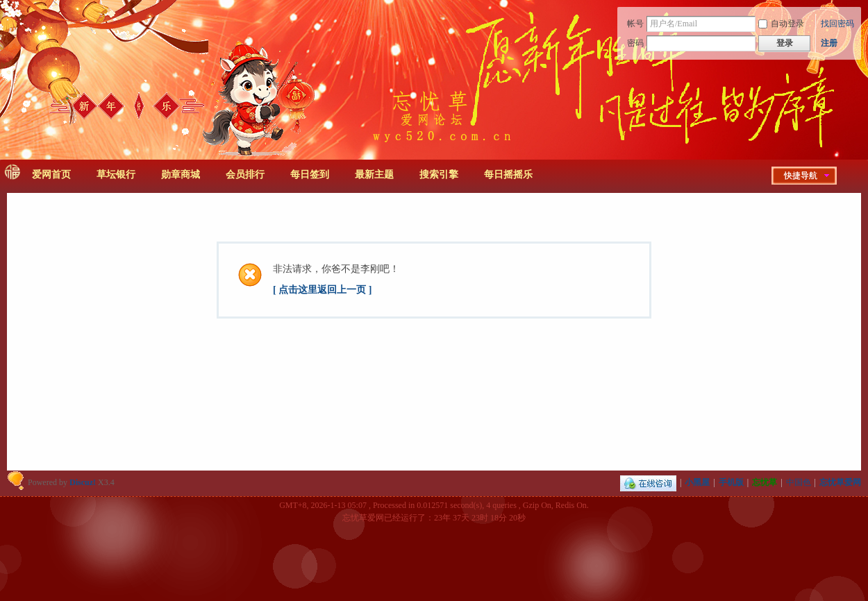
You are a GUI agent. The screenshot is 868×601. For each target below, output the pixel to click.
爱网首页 (51, 175)
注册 (829, 43)
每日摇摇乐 (508, 175)
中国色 (799, 482)
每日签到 (310, 175)
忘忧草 (765, 482)
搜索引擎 (439, 175)
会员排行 (245, 175)
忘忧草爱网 (840, 482)
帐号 (635, 24)
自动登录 (781, 24)
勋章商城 (181, 175)
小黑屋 (697, 482)
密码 (635, 43)
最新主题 (374, 175)
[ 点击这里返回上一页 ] (322, 290)
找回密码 (837, 24)
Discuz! (83, 482)
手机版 (731, 482)
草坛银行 (116, 175)
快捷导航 (801, 176)
